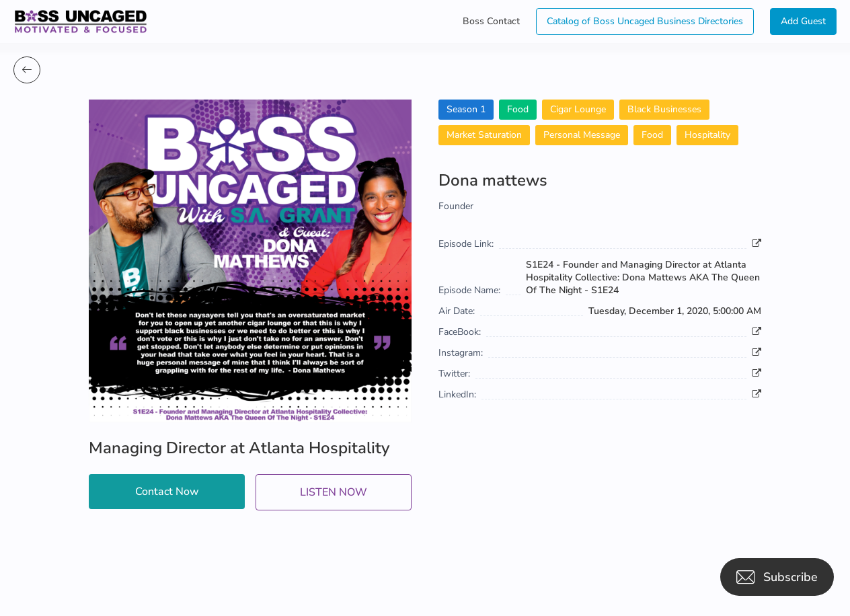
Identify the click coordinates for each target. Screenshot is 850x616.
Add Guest (803, 21)
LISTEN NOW (334, 492)
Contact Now (167, 492)
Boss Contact (491, 21)
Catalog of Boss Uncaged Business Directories (645, 21)
